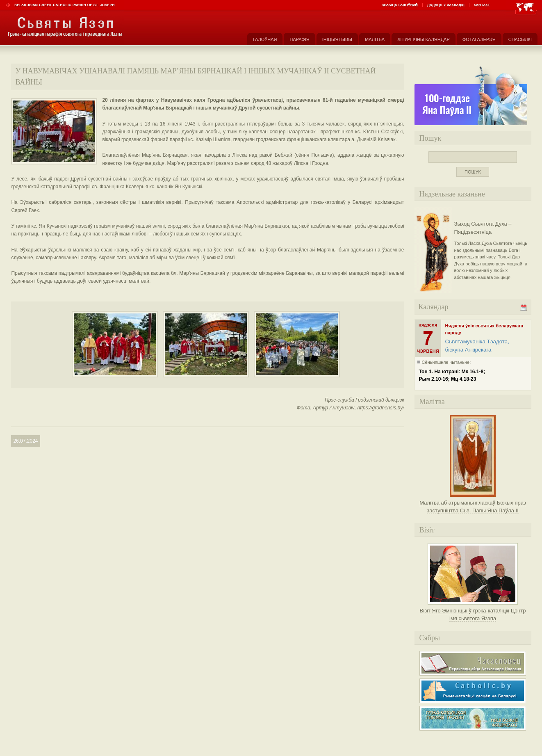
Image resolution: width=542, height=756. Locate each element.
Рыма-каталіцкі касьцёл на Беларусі (473, 691)
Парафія (299, 39)
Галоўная (265, 39)
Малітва (375, 39)
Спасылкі (520, 39)
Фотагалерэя (479, 39)
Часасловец (473, 663)
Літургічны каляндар (424, 39)
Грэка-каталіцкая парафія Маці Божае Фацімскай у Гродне (473, 718)
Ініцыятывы (337, 39)
